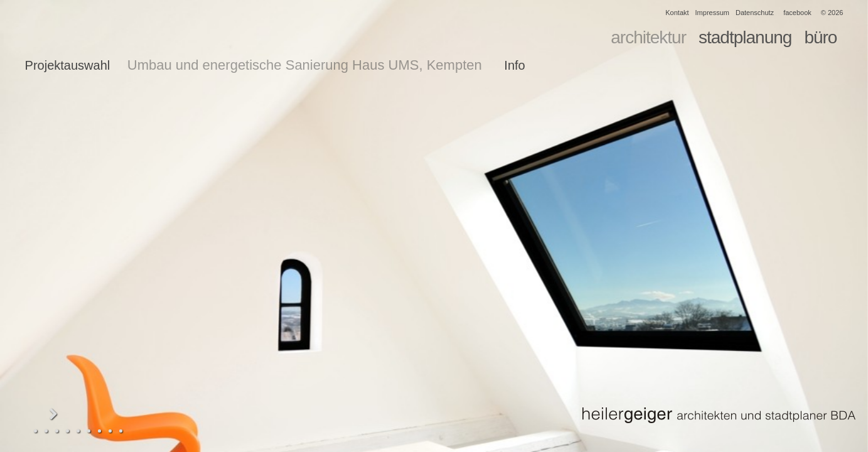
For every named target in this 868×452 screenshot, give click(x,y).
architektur (648, 37)
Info (514, 65)
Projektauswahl (68, 65)
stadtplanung (745, 37)
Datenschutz (755, 13)
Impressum (712, 13)
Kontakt (677, 13)
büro (820, 37)
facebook (797, 13)
